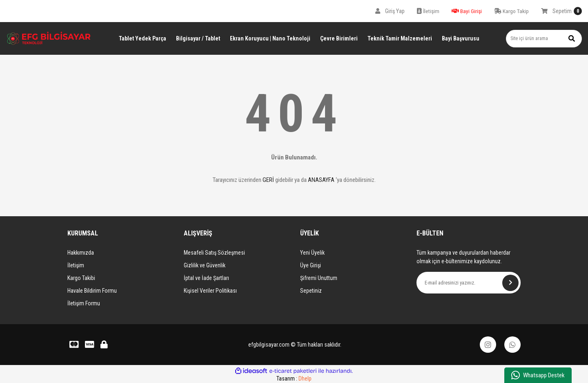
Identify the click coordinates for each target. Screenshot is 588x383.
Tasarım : (294, 379)
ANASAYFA (321, 180)
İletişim (76, 265)
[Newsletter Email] (469, 283)
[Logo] (49, 38)
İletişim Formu (84, 303)
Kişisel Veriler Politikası (210, 291)
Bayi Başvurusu (461, 38)
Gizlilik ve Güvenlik (205, 265)
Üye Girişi (311, 265)
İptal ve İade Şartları (206, 278)
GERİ (268, 180)
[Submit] (510, 283)
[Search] (544, 39)
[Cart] (561, 11)
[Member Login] (390, 11)
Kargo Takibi (81, 278)
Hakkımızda (81, 253)
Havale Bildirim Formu (92, 291)
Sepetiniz (311, 291)
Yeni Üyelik (312, 253)
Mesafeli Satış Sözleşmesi (214, 253)
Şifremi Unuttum (319, 278)
